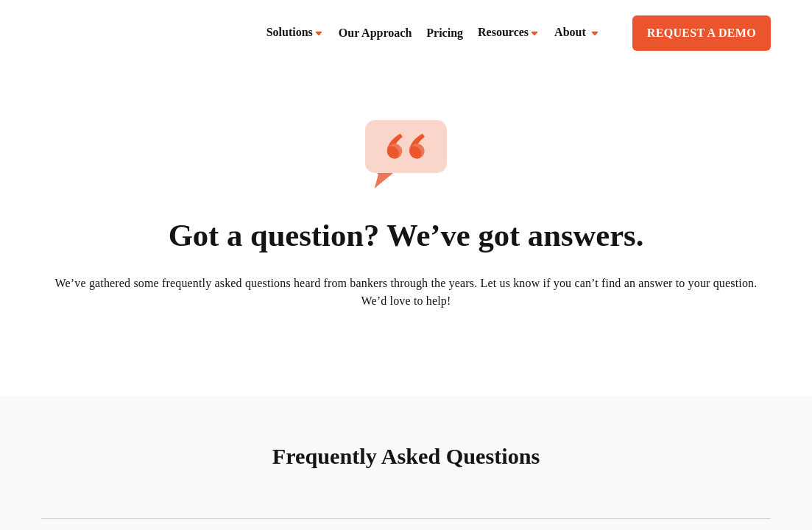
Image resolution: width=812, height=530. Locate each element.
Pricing (445, 33)
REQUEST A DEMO (702, 33)
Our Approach (375, 33)
